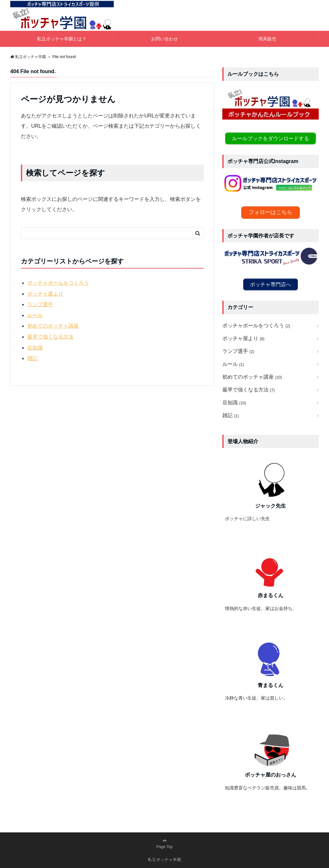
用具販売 (267, 39)
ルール (35, 315)
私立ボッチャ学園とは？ (62, 39)
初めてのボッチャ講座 (53, 326)
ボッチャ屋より (45, 294)
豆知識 (35, 348)
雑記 (32, 358)
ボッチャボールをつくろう (58, 283)
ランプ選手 (40, 304)
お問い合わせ (164, 39)
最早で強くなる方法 (50, 337)
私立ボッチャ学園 (164, 859)
